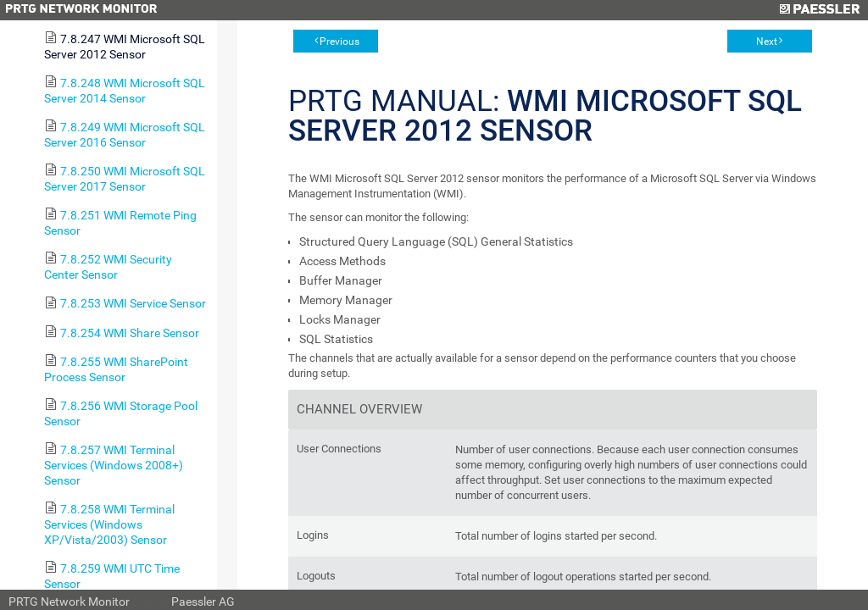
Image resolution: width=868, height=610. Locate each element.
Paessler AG (203, 602)
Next (767, 42)
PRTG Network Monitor (69, 602)
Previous (339, 42)
